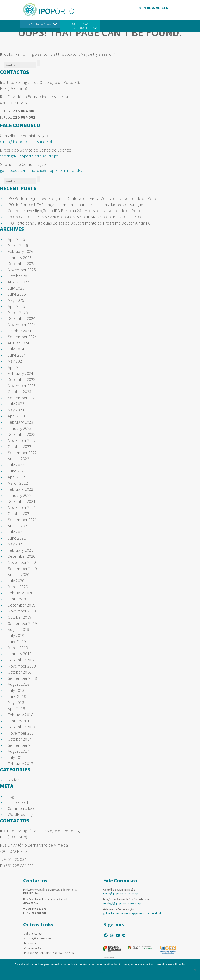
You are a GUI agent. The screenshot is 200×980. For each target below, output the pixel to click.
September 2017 (22, 745)
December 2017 (22, 727)
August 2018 (18, 684)
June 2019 (17, 641)
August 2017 (18, 751)
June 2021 (17, 538)
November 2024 (22, 324)
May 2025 (16, 300)
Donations (30, 943)
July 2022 (16, 465)
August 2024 (18, 343)
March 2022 (18, 483)
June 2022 (17, 471)
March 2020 (18, 587)
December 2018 (22, 660)
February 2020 (20, 593)
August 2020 (18, 574)
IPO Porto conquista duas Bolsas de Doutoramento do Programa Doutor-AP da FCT (80, 223)
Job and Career (33, 934)
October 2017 (20, 739)
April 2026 (16, 239)
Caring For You (40, 24)
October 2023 (20, 392)
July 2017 (16, 757)
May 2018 (16, 702)
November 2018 (22, 666)
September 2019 (22, 623)
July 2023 (16, 404)
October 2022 (20, 446)
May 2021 (16, 544)
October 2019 (20, 617)
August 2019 (18, 629)
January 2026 (20, 257)
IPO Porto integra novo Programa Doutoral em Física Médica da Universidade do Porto (83, 198)
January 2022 (20, 495)
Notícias (15, 780)
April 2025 (16, 306)
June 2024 (17, 355)
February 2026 (20, 251)
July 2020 (16, 581)
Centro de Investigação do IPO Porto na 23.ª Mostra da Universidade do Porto (75, 211)
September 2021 (22, 520)
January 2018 (20, 721)
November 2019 (22, 611)
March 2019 (18, 648)
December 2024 (22, 318)
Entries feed (18, 802)
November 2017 (22, 733)
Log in (13, 796)
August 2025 (18, 282)
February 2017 (20, 763)
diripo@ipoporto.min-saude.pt (26, 142)
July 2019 (16, 635)
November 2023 (22, 386)
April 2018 (16, 708)
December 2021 (22, 501)
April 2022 (16, 477)
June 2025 (17, 294)
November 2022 (22, 440)
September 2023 (22, 398)
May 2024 (16, 361)
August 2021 (18, 526)
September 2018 (22, 678)
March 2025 (18, 312)
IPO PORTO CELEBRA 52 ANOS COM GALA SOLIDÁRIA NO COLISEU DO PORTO (74, 217)
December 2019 (22, 605)
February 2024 (20, 373)
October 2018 (20, 672)
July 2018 (16, 690)
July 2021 (16, 532)
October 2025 (20, 276)
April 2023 (16, 416)
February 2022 (20, 489)
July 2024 (16, 349)
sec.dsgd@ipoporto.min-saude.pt (29, 156)
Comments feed (22, 808)
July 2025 (16, 288)
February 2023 (20, 422)
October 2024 (20, 331)
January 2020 (20, 599)
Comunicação (32, 948)
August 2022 (18, 459)
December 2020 (22, 556)
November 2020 (22, 562)
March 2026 (18, 245)
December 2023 (22, 379)
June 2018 (17, 696)
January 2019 (20, 654)
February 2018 (20, 715)
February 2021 (20, 550)
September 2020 (22, 568)
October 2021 (20, 513)
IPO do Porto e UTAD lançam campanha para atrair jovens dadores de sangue (75, 205)
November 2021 (22, 507)
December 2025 (22, 263)
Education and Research (80, 26)
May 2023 (16, 410)
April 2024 (16, 367)
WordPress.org (20, 814)
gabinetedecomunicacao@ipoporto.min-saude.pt (43, 170)
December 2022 (22, 434)
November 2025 (22, 270)
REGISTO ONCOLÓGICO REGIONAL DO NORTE (51, 953)
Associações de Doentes (38, 938)
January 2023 (20, 428)
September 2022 (22, 453)
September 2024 (22, 337)
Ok (101, 972)
